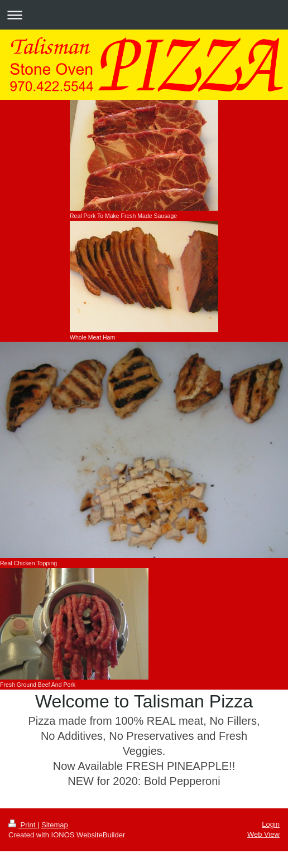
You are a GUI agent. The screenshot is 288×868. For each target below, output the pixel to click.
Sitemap (55, 825)
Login (271, 824)
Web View (263, 834)
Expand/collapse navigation (144, 15)
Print (23, 825)
